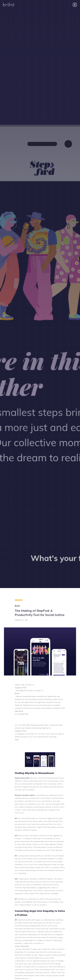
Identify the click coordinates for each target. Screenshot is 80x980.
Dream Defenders (22, 946)
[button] (75, 5)
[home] (9, 5)
